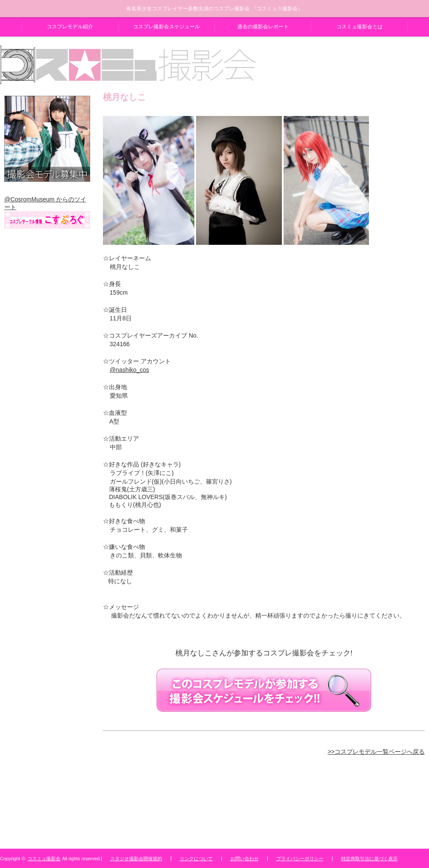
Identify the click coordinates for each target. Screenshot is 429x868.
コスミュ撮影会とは (360, 27)
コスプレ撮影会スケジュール (166, 27)
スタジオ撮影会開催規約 (136, 859)
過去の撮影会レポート (263, 27)
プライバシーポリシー (300, 859)
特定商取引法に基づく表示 (369, 859)
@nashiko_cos (130, 370)
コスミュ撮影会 (44, 859)
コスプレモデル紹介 (70, 27)
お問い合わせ (245, 859)
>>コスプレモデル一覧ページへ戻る (376, 752)
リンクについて (196, 859)
